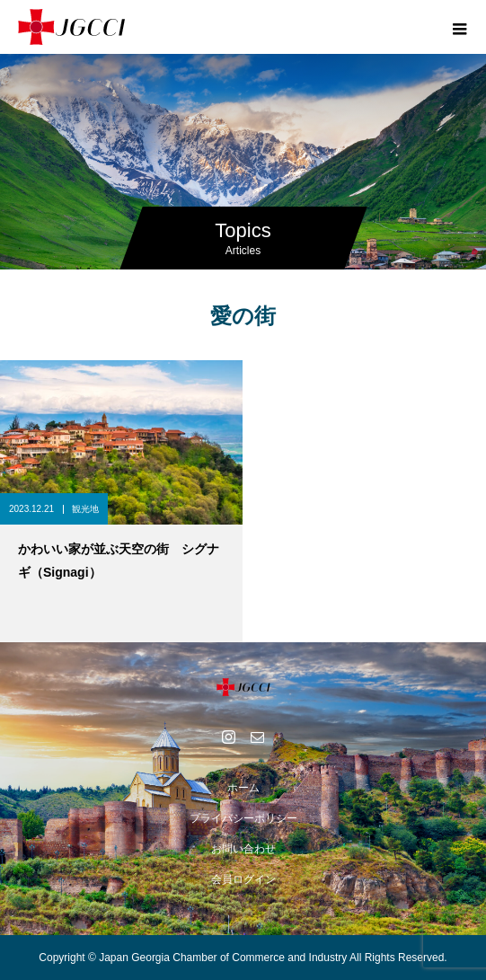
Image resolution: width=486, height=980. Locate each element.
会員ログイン (243, 879)
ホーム (243, 788)
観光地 (85, 509)
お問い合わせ (243, 849)
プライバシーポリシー (243, 818)
